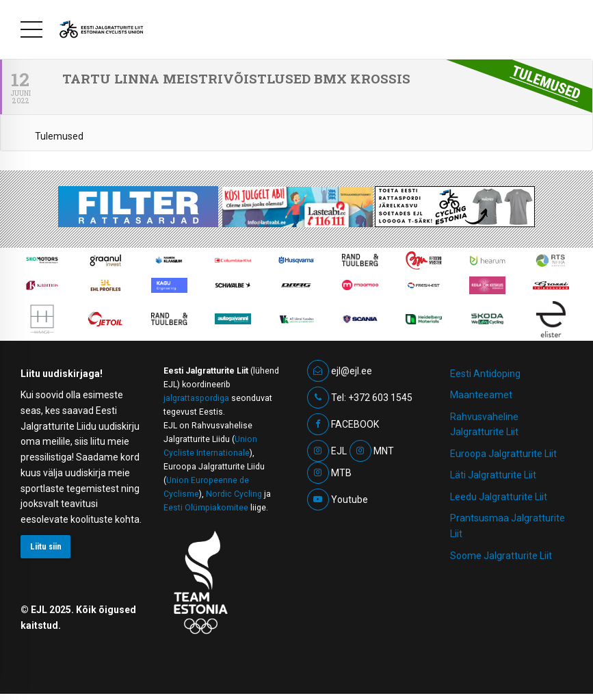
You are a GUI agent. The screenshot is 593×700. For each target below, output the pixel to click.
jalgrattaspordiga (196, 398)
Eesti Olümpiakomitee (206, 508)
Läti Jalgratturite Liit (493, 475)
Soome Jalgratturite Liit (501, 556)
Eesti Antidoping (485, 374)
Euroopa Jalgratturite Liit (503, 454)
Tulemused (59, 136)
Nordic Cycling (234, 494)
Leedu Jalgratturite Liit (499, 497)
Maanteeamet (481, 395)
